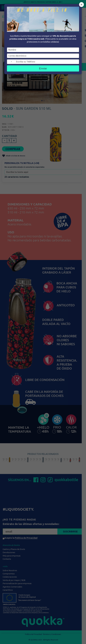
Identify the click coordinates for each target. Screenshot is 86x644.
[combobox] (11, 62)
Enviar (43, 68)
